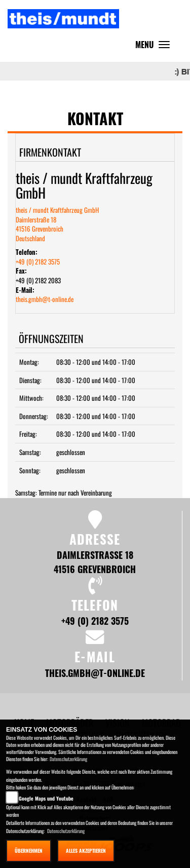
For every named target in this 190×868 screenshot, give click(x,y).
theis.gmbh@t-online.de (45, 299)
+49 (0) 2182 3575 (38, 261)
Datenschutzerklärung (68, 759)
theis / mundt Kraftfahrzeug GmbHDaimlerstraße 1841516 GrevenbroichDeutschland (57, 224)
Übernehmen (29, 851)
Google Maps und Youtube (46, 798)
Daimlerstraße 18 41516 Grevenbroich (95, 562)
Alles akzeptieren (86, 851)
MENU (155, 47)
